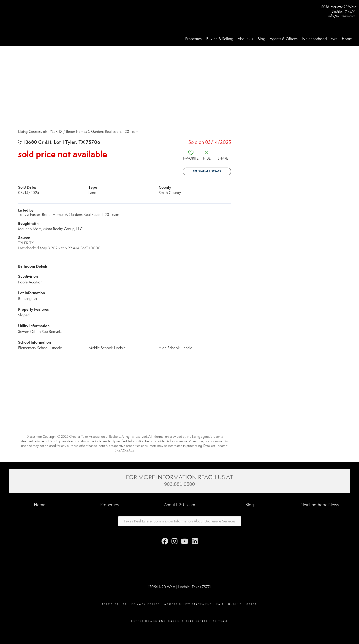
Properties (193, 39)
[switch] (191, 157)
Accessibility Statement (188, 604)
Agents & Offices (284, 39)
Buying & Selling (220, 39)
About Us (245, 39)
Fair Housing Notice (237, 604)
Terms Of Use (115, 604)
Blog (261, 39)
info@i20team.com (342, 16)
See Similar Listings (207, 171)
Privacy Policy (146, 604)
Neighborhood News (320, 39)
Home (347, 39)
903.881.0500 (180, 484)
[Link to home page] (5, 8)
